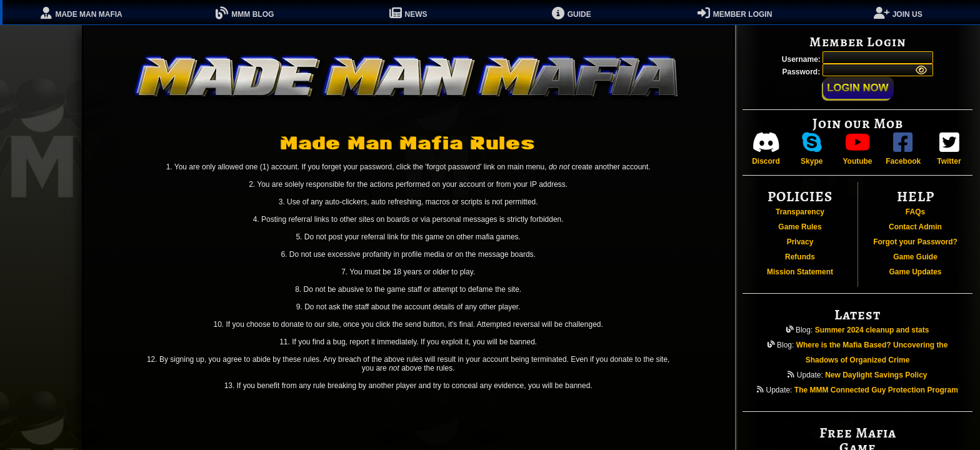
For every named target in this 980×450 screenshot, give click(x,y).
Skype (812, 148)
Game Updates (915, 272)
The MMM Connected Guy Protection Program (876, 390)
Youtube (857, 148)
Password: (802, 72)
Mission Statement (800, 272)
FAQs (915, 212)
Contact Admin (915, 227)
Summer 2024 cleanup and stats (872, 330)
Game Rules (800, 227)
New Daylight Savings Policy (876, 375)
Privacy (800, 242)
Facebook (903, 148)
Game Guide (915, 257)
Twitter (949, 148)
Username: (802, 59)
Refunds (800, 257)
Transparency (800, 212)
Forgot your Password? (915, 242)
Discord (766, 148)
